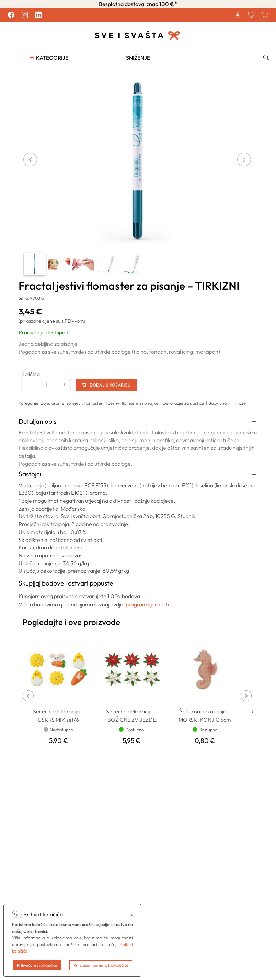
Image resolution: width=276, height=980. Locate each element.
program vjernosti (147, 604)
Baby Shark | (222, 403)
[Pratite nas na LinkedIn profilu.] (38, 15)
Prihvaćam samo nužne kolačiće (101, 965)
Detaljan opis (37, 421)
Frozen (241, 403)
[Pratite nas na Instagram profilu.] (25, 15)
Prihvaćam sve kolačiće (37, 965)
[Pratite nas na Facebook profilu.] (11, 15)
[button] (49, 57)
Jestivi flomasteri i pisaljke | (135, 403)
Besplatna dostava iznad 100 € (138, 4)
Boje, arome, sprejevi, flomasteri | (74, 403)
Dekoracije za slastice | (186, 403)
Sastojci (30, 474)
